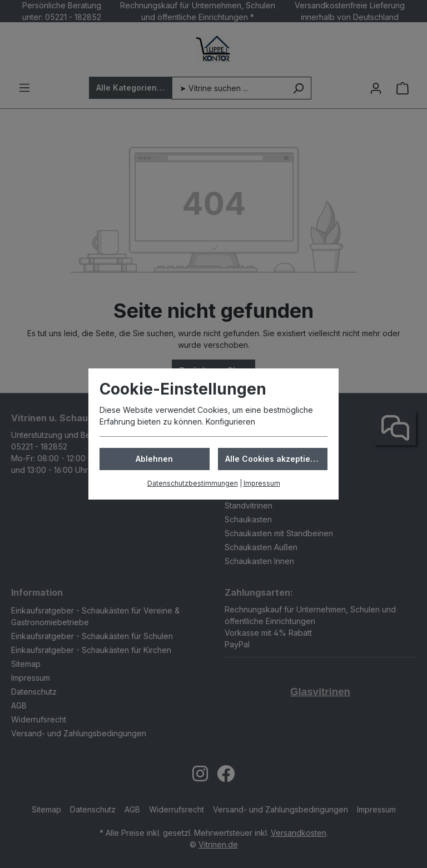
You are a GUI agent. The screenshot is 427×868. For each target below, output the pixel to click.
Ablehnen (154, 459)
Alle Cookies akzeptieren (274, 459)
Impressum (262, 483)
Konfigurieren (230, 421)
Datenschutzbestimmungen (193, 483)
